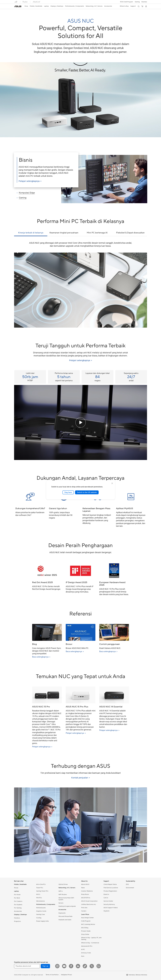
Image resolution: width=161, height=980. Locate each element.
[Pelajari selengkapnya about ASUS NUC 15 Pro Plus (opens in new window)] (81, 733)
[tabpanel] (81, 284)
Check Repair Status (110, 884)
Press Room (85, 894)
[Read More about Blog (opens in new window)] (47, 657)
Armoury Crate (86, 953)
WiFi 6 (60, 891)
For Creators (18, 901)
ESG (127, 884)
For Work (17, 898)
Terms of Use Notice (52, 975)
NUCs (38, 894)
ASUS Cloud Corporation (89, 901)
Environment (130, 888)
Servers (61, 903)
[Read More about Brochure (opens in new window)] (81, 651)
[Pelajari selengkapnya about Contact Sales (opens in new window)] (81, 778)
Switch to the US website (87, 492)
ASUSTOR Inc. (86, 898)
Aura (83, 956)
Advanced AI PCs (87, 946)
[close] (112, 483)
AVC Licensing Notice (88, 924)
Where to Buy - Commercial (90, 943)
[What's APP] (99, 966)
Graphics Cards (41, 911)
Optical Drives (63, 884)
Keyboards (62, 913)
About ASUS (85, 884)
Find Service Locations (111, 888)
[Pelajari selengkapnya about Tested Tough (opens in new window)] (81, 360)
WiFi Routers (63, 895)
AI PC (83, 949)
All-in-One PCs (41, 884)
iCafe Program (86, 921)
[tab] (31, 234)
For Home (17, 895)
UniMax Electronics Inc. (89, 904)
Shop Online (85, 934)
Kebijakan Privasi (66, 975)
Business (144, 2)
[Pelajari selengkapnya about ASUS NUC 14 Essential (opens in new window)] (114, 730)
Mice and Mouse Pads (65, 916)
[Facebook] (71, 966)
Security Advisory (109, 904)
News (83, 888)
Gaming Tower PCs (42, 891)
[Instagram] (57, 966)
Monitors (17, 918)
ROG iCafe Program (127, 2)
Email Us (106, 894)
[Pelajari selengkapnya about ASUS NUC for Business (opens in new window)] (46, 181)
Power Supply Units (42, 921)
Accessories (18, 911)
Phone (16, 888)
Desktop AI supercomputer (67, 906)
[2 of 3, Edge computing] (34, 193)
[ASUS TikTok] (85, 966)
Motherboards (41, 908)
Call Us (106, 898)
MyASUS (106, 911)
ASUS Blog (85, 928)
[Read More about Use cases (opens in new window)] (114, 651)
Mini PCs (39, 898)
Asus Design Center (87, 918)
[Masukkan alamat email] (27, 966)
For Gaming (18, 908)
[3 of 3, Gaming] (34, 198)
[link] (18, 6)
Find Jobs (84, 908)
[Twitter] (92, 966)
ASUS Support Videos (111, 908)
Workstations (40, 901)
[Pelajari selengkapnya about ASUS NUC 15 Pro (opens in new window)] (47, 747)
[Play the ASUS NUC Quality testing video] (81, 422)
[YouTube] (64, 966)
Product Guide (86, 931)
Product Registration (110, 891)
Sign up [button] (45, 966)
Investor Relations (87, 891)
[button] (137, 2)
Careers (84, 911)
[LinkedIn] (78, 966)
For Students (18, 905)
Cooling (39, 918)
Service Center (108, 901)
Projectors (17, 921)
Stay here (68, 492)
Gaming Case (40, 914)
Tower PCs (40, 888)
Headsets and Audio (65, 920)
